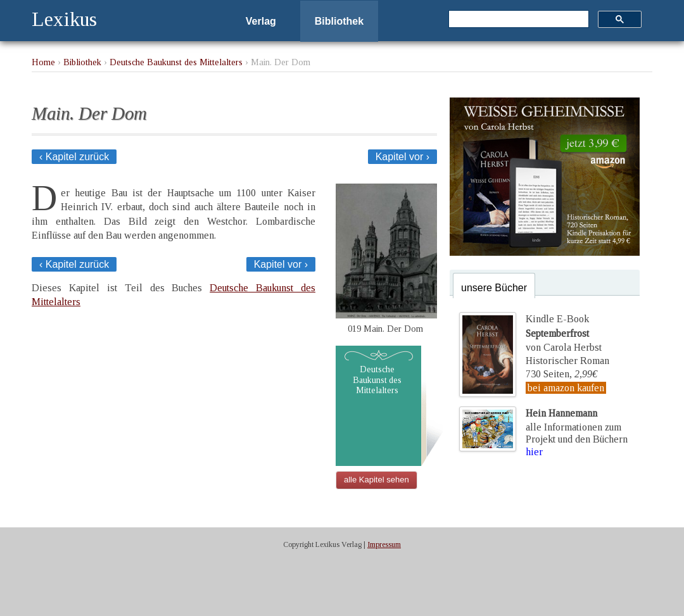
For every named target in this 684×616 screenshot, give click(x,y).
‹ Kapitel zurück (74, 157)
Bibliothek (339, 21)
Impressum (384, 544)
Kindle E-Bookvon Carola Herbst (564, 333)
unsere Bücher (494, 288)
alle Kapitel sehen (377, 480)
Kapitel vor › (402, 157)
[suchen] (517, 20)
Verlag (261, 21)
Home (43, 62)
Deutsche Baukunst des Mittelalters (176, 62)
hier (534, 452)
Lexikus (64, 19)
